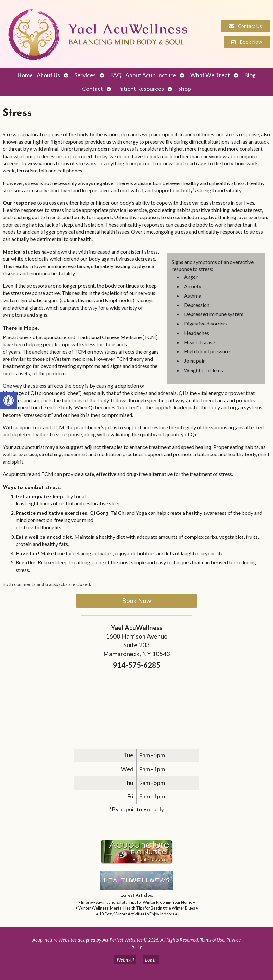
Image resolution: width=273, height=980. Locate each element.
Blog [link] (250, 75)
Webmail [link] (125, 960)
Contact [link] (93, 89)
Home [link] (25, 75)
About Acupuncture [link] (151, 75)
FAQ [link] (116, 75)
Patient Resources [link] (141, 89)
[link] (8, 400)
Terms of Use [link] (212, 940)
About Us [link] (48, 75)
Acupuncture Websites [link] (55, 940)
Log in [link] (151, 960)
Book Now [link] (137, 601)
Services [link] (85, 75)
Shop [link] (185, 89)
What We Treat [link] (210, 75)
